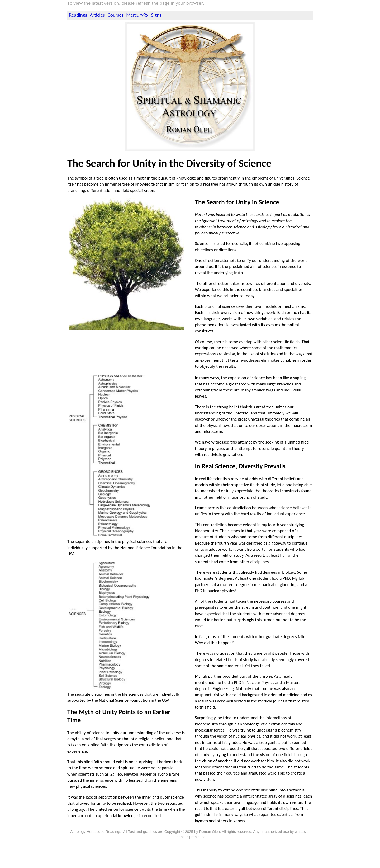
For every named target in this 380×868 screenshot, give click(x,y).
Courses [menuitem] (116, 15)
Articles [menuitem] (97, 15)
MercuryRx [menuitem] (137, 15)
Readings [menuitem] (78, 15)
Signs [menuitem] (156, 15)
